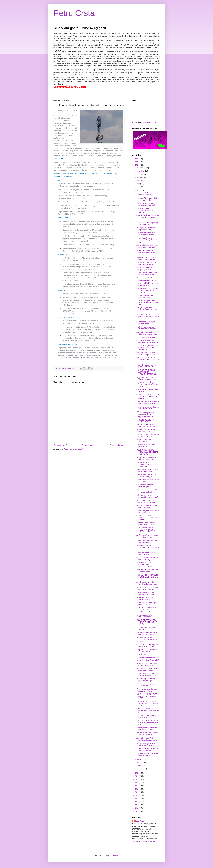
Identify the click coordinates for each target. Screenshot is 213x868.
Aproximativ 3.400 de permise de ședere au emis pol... (147, 246)
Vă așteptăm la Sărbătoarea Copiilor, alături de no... (147, 274)
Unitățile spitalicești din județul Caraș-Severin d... (147, 430)
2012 (137, 808)
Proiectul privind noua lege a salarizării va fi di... (147, 604)
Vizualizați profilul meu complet (144, 841)
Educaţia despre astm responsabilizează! (144, 616)
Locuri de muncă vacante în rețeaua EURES (146, 446)
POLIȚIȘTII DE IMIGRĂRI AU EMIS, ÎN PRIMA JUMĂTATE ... (148, 360)
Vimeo (155, 122)
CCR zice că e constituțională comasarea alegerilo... (147, 559)
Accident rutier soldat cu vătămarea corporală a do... (147, 333)
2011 (137, 811)
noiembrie (141, 171)
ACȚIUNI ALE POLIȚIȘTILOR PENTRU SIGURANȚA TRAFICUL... (147, 290)
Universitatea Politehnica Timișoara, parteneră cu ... (147, 378)
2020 (137, 783)
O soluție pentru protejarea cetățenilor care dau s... (146, 458)
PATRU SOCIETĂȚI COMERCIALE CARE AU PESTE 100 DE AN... (147, 565)
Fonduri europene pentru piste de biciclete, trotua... (147, 470)
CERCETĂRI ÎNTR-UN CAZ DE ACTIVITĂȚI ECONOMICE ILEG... (148, 218)
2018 (137, 789)
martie (139, 763)
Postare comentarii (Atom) (73, 449)
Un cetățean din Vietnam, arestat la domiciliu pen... (146, 501)
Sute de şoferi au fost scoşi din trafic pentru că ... (148, 481)
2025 (137, 162)
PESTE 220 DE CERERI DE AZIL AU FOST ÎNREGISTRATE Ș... (147, 610)
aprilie (139, 759)
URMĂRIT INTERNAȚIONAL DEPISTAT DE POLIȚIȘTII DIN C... (147, 622)
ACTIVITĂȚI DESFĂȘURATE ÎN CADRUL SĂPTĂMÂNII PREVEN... (147, 384)
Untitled (135, 122)
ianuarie (140, 769)
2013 (137, 805)
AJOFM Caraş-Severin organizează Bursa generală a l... (148, 710)
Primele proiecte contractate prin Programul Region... (147, 729)
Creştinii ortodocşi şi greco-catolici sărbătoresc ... (146, 744)
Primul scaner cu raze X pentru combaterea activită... (148, 408)
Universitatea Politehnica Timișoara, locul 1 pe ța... (147, 599)
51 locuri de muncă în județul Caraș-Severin (147, 323)
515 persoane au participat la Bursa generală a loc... (147, 491)
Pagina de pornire (88, 445)
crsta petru (146, 122)
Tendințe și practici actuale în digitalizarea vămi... (147, 229)
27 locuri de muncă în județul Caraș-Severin (147, 628)
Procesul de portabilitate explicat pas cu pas (145, 269)
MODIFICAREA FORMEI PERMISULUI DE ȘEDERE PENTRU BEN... (147, 452)
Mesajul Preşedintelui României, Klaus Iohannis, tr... (147, 310)
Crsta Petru (139, 821)
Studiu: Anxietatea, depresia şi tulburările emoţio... (147, 224)
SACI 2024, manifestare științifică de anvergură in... (147, 328)
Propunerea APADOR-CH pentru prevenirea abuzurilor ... (148, 317)
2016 (137, 795)
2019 (137, 786)
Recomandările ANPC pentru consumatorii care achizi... (147, 279)
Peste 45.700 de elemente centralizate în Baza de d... (147, 656)
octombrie (141, 174)
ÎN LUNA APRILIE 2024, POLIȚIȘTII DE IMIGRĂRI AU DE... (147, 640)
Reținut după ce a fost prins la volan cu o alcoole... (147, 749)
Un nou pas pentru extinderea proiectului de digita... (147, 680)
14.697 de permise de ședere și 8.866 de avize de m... (148, 664)
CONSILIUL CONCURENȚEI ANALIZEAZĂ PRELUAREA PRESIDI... (148, 518)
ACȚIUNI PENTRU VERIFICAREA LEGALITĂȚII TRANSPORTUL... (148, 464)
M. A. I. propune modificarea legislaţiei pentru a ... (147, 690)
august (139, 181)
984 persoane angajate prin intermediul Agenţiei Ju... (146, 263)
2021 (137, 779)
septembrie (141, 177)
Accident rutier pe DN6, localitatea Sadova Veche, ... (148, 739)
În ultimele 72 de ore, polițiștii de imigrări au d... (147, 199)
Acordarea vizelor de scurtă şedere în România (146, 553)
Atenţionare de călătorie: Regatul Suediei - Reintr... (147, 675)
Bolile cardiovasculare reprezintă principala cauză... (148, 496)
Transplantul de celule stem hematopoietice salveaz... (147, 258)
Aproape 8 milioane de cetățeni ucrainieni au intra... (148, 754)
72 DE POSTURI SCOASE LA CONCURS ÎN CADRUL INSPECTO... (147, 348)
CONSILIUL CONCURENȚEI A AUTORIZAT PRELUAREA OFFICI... (148, 397)
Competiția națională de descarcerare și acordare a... (148, 341)
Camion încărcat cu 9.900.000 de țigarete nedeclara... (147, 588)
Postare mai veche (117, 445)
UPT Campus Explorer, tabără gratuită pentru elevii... (147, 669)
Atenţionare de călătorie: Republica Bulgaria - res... (147, 583)
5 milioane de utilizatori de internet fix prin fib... (146, 486)
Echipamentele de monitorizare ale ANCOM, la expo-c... (148, 403)
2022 (137, 776)
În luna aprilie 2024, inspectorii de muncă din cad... (147, 685)
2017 (137, 792)
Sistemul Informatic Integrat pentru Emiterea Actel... (146, 366)
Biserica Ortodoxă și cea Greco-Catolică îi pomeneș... (148, 425)
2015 (137, 799)
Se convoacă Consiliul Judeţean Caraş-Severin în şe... (147, 240)
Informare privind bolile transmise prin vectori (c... (147, 296)
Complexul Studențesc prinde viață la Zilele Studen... (147, 646)
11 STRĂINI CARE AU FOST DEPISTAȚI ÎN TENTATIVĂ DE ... (147, 303)
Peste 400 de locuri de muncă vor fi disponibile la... (147, 541)
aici (63, 158)
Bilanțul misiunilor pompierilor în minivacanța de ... (148, 716)
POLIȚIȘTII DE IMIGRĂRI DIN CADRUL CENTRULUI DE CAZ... (147, 723)
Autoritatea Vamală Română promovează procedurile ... (147, 204)
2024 (137, 165)
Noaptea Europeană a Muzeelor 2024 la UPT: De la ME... (148, 547)
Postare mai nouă (61, 445)
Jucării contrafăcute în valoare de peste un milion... (147, 536)
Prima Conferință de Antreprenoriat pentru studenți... (145, 210)
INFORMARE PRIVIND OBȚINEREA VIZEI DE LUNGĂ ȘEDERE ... (146, 419)
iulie (139, 184)
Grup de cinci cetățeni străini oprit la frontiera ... (147, 506)
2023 (137, 773)
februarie (140, 766)
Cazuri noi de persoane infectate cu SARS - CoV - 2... (147, 252)
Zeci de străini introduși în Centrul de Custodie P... (146, 234)
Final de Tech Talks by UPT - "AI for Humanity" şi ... (147, 475)
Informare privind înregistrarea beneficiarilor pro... (147, 284)
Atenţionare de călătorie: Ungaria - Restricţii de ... (146, 593)
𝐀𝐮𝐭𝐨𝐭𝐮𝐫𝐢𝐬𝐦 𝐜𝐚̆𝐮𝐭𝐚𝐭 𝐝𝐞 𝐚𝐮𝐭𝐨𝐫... (147, 337)
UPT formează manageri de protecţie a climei (146, 413)
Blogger (115, 856)
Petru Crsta (74, 13)
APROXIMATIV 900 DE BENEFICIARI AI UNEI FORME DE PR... (146, 530)
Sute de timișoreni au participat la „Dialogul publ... (148, 512)
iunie (139, 187)
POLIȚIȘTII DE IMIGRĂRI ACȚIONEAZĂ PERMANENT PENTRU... (147, 372)
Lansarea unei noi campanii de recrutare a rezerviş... (148, 436)
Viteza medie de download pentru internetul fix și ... (146, 524)
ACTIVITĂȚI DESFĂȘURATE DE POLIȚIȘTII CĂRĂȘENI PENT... (147, 703)
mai (138, 190)
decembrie (141, 168)
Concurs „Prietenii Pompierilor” (148, 660)
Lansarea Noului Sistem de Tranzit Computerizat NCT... (148, 354)
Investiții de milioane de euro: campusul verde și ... (147, 734)
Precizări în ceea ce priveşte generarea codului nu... (147, 633)
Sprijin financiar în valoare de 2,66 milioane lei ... (147, 651)
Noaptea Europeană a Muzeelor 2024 (144, 441)
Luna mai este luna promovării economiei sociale (147, 571)
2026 (137, 159)
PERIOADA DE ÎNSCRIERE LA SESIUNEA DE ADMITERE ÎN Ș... (148, 577)
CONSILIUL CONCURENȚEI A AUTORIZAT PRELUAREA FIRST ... (148, 696)
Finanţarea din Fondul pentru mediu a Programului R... (147, 194)
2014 (137, 802)
